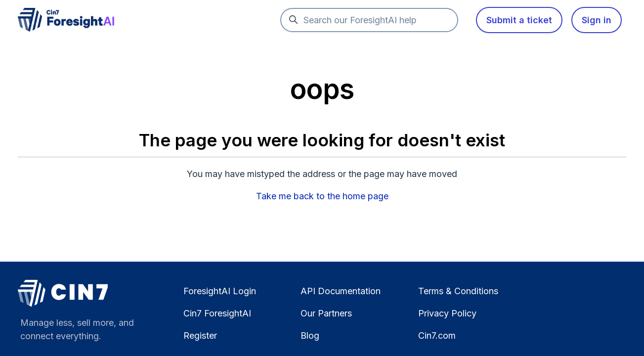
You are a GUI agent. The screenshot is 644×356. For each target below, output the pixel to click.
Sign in (597, 20)
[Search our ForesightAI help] (369, 20)
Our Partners (326, 313)
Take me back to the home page (322, 196)
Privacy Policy (447, 313)
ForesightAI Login (220, 291)
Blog (310, 335)
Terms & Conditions (458, 291)
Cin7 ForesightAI (217, 313)
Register (200, 335)
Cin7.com (437, 335)
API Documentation (341, 291)
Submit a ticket (519, 20)
